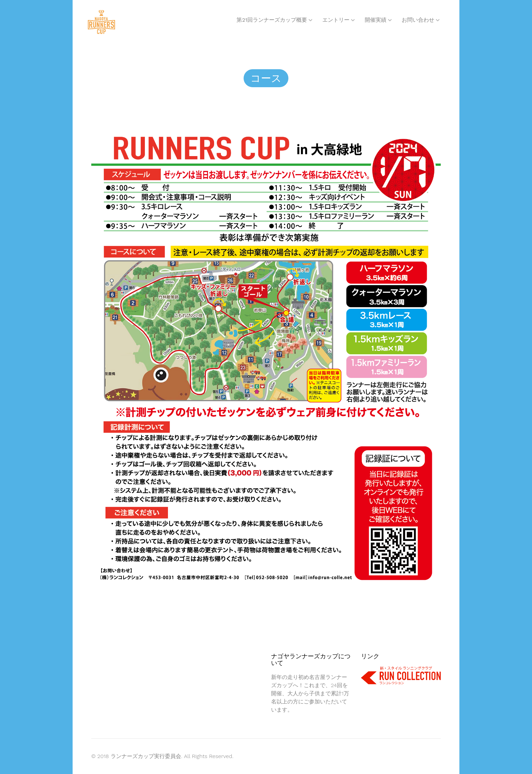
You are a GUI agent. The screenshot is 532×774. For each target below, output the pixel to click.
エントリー (336, 20)
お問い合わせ (418, 20)
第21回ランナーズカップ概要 (272, 20)
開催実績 (376, 20)
